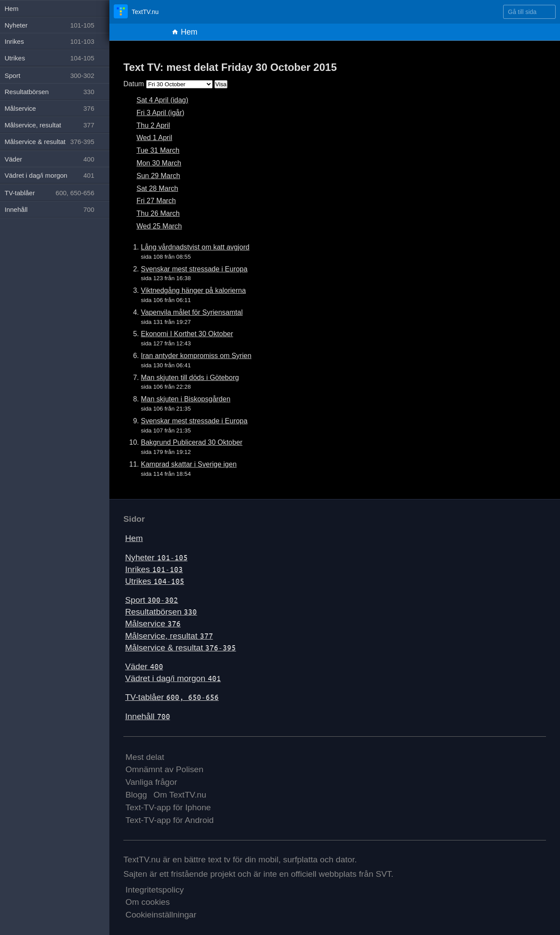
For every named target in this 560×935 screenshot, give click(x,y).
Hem (184, 32)
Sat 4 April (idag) (162, 100)
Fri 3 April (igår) (160, 113)
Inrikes (154, 569)
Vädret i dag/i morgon (173, 678)
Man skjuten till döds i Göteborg (190, 378)
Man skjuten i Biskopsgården (186, 399)
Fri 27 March (156, 201)
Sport (152, 600)
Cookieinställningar (161, 915)
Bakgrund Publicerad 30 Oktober (192, 442)
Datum (134, 84)
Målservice (153, 624)
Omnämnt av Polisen (164, 769)
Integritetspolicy (155, 890)
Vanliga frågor (151, 782)
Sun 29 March (158, 176)
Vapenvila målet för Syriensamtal (192, 312)
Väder (144, 666)
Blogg (136, 795)
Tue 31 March (158, 150)
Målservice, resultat (169, 636)
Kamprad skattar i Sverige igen (189, 464)
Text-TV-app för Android (170, 820)
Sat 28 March (157, 188)
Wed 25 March (159, 226)
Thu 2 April (153, 125)
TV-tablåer (172, 697)
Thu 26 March (158, 213)
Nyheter (156, 557)
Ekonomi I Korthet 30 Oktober (187, 334)
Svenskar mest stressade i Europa (194, 269)
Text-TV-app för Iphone (168, 807)
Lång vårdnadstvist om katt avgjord (195, 247)
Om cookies (148, 902)
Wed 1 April (154, 138)
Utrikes (155, 581)
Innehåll (148, 716)
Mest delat (145, 757)
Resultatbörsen (161, 612)
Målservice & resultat (180, 648)
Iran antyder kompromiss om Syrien (196, 356)
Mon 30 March (159, 163)
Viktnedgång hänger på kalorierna (193, 290)
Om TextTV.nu (180, 795)
